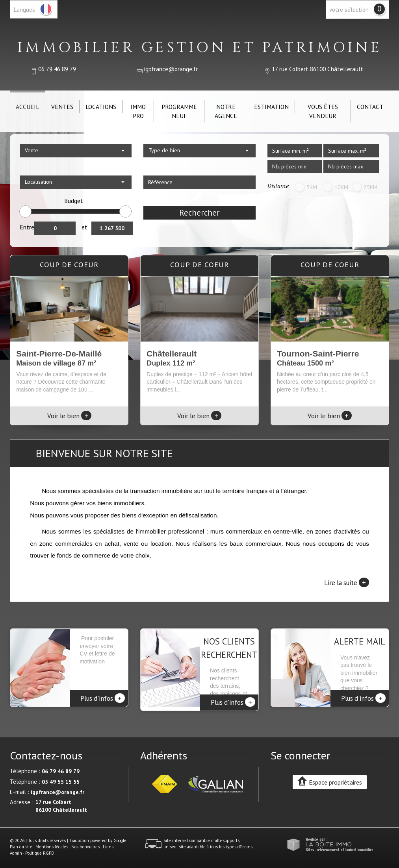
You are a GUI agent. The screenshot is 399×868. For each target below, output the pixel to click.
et (84, 227)
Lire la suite (347, 582)
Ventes (62, 107)
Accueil (27, 107)
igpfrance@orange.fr (171, 69)
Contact (370, 107)
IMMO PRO (138, 111)
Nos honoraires (85, 843)
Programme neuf (179, 111)
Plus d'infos (103, 698)
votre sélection (349, 9)
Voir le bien (69, 416)
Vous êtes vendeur (323, 111)
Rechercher (199, 213)
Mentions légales (52, 843)
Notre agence (226, 111)
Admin (16, 849)
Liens (108, 843)
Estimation (271, 107)
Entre (27, 227)
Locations (101, 107)
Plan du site (21, 843)
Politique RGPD (40, 849)
